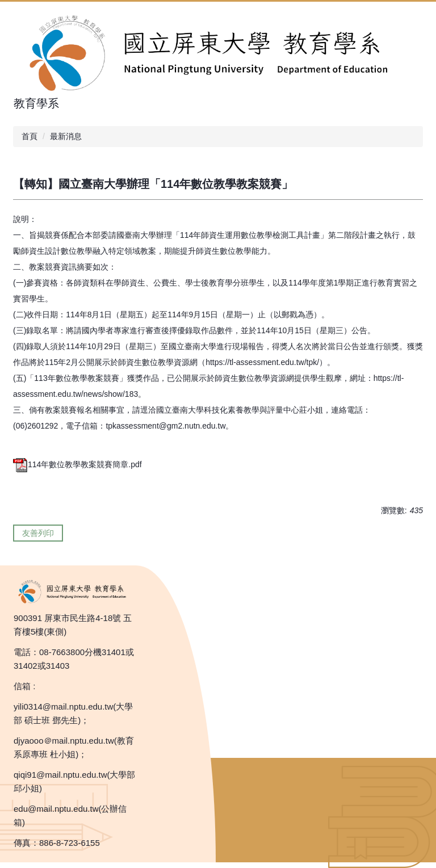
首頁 (30, 136)
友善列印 (38, 533)
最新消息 (66, 136)
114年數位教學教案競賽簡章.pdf (77, 464)
